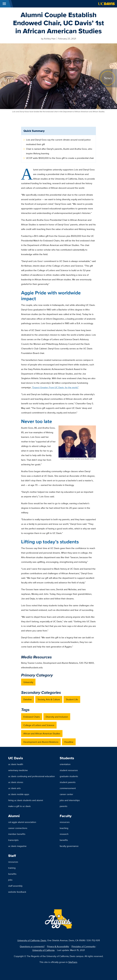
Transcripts (13, 840)
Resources (65, 822)
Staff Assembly (15, 886)
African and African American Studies (42, 733)
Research (64, 834)
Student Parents (68, 782)
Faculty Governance (69, 846)
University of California (43, 950)
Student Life (72, 699)
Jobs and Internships (70, 800)
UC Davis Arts (14, 788)
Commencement (68, 788)
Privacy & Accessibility (58, 946)
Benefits (64, 840)
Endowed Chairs (32, 717)
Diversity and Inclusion (57, 717)
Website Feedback (17, 892)
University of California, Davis (32, 940)
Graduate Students (69, 776)
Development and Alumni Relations (41, 742)
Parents (64, 806)
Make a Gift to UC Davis (19, 806)
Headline (69, 742)
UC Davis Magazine (17, 846)
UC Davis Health (16, 764)
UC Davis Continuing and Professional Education (31, 776)
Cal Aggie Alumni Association (22, 822)
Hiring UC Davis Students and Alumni (26, 800)
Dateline (28, 699)
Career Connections (18, 828)
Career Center (66, 794)
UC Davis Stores (16, 782)
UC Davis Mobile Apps (19, 794)
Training (12, 868)
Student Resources (69, 770)
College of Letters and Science (39, 725)
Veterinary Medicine (18, 770)
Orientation (65, 764)
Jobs (10, 880)
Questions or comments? (32, 946)
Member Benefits (17, 834)
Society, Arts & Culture (49, 699)
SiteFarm (73, 962)
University (28, 682)
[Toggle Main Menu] (4, 4)
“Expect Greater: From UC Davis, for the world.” (55, 387)
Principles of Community (83, 946)
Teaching (64, 828)
